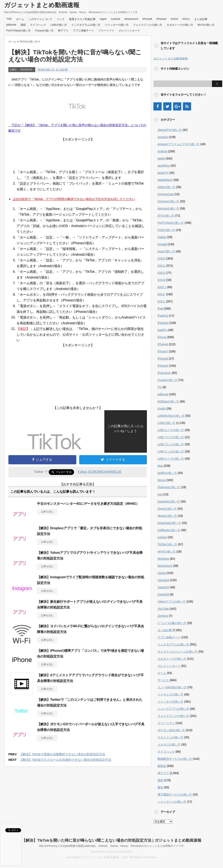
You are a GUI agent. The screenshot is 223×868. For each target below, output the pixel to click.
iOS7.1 (162, 287)
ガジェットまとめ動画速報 (42, 5)
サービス (163, 680)
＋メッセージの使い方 (172, 802)
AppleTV (163, 173)
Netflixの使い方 (167, 473)
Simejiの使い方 (167, 509)
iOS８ (161, 294)
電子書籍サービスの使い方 (175, 794)
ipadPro (162, 330)
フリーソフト (106, 31)
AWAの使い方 (166, 187)
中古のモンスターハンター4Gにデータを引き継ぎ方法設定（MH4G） (88, 504)
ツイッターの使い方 (117, 25)
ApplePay (164, 166)
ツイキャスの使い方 (170, 694)
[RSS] (187, 106)
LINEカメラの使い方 (171, 430)
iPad (160, 309)
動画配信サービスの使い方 (175, 759)
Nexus (162, 480)
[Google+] (177, 106)
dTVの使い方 (166, 216)
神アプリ (63, 31)
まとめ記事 (201, 19)
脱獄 (23, 25)
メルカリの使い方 (169, 744)
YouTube (163, 609)
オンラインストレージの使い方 (178, 652)
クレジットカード (129, 31)
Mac (160, 466)
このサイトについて (40, 19)
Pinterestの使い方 (169, 487)
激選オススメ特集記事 (82, 19)
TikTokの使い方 (46, 70)
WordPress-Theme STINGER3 (112, 852)
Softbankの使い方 (169, 530)
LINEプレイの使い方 (171, 444)
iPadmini (163, 323)
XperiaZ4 (163, 580)
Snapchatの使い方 (169, 523)
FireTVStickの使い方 (19, 31)
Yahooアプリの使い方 (172, 602)
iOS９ (161, 301)
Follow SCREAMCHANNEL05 (100, 472)
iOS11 (186, 19)
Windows (163, 559)
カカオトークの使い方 (180, 25)
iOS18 (162, 280)
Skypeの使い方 (167, 516)
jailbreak (11, 25)
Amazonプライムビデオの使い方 (179, 144)
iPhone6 (163, 344)
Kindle (162, 409)
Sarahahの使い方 (169, 501)
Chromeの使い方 (168, 201)
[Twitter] (167, 106)
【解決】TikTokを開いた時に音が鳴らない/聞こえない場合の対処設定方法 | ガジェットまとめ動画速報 (111, 840)
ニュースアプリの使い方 (173, 709)
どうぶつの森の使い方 (172, 623)
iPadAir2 (163, 316)
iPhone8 (147, 19)
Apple (103, 19)
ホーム (20, 19)
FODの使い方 (166, 230)
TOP (9, 19)
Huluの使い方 (166, 251)
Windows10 (131, 19)
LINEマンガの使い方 (171, 451)
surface (162, 537)
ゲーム (162, 673)
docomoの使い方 (168, 208)
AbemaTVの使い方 (170, 130)
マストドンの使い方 (170, 737)
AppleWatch (165, 180)
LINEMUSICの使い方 (171, 416)
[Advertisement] (78, 154)
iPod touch (164, 373)
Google (162, 244)
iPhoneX (161, 19)
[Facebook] (158, 106)
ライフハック (38, 25)
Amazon (163, 137)
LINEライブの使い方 (171, 459)
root (160, 494)
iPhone (162, 337)
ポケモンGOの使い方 (171, 730)
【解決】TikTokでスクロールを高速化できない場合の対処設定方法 (65, 760)
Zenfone (163, 616)
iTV (160, 387)
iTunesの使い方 (44, 31)
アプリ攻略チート (83, 31)
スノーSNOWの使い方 (172, 687)
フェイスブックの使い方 (148, 25)
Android (115, 19)
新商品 (162, 766)
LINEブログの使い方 (171, 437)
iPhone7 (163, 351)
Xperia (162, 573)
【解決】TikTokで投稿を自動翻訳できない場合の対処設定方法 (62, 754)
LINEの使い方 (59, 25)
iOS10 (175, 19)
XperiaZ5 (163, 587)
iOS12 (162, 273)
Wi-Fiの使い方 (206, 25)
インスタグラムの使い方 (86, 25)
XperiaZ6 (163, 594)
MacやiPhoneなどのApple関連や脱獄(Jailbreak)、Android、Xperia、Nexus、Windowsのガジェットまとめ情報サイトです (111, 846)
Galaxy (162, 237)
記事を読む (47, 512)
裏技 (160, 787)
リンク (61, 19)
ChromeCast (166, 194)
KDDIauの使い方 (168, 401)
